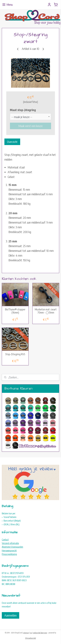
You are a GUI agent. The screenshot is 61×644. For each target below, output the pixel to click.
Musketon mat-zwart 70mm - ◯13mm (46, 311)
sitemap (26, 633)
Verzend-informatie (10, 543)
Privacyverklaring (9, 554)
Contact (5, 540)
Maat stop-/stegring (23, 110)
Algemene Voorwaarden (12, 547)
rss (31, 633)
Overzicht (12, 142)
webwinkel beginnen (40, 633)
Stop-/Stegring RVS (15, 354)
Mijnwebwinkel (31, 638)
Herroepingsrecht (9, 551)
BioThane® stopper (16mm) (15, 311)
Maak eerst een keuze (30, 126)
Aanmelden (10, 615)
